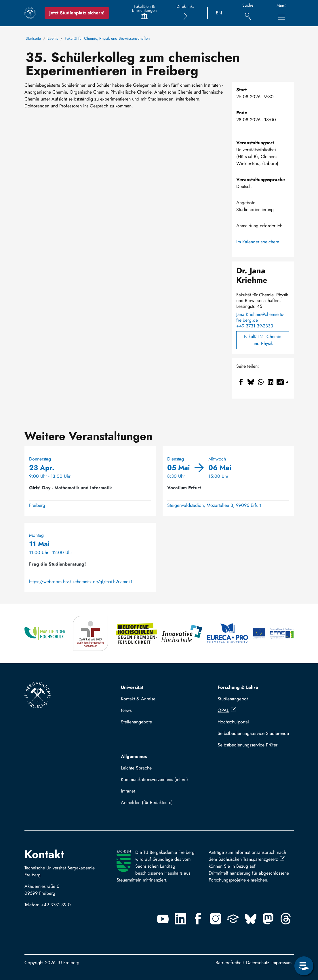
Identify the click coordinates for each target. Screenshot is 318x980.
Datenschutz (258, 963)
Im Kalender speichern (258, 242)
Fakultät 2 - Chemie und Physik (263, 340)
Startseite (33, 38)
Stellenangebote (136, 722)
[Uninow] (233, 919)
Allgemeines (134, 756)
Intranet (128, 791)
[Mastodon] (268, 919)
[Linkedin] (180, 919)
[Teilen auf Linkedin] (271, 382)
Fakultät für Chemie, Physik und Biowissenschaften (107, 38)
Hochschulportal (233, 722)
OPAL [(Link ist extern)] (227, 710)
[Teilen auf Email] (280, 382)
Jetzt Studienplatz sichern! (77, 13)
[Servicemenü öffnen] (304, 966)
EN (219, 13)
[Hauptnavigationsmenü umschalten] (281, 17)
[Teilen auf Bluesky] (251, 382)
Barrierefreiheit (230, 963)
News (126, 710)
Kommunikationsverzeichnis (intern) (154, 779)
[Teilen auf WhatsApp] (261, 382)
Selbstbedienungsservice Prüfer (247, 745)
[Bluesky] (251, 919)
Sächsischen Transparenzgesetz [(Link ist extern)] (252, 859)
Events (53, 38)
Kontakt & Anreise (138, 699)
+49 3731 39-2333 (255, 326)
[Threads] (286, 919)
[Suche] (248, 13)
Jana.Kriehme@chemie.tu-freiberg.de (260, 317)
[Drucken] (287, 382)
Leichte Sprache (136, 768)
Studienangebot (233, 699)
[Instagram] (216, 919)
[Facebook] (198, 919)
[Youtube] (163, 919)
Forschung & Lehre (238, 687)
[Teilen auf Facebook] (241, 382)
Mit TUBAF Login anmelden (151, 804)
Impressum (281, 963)
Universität (132, 687)
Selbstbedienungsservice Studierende (253, 733)
